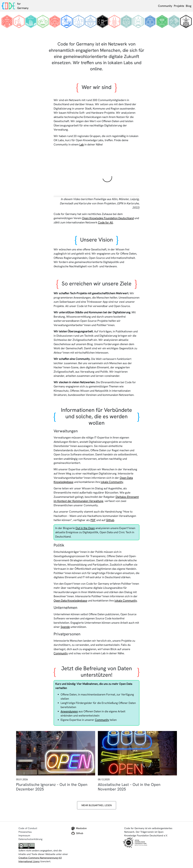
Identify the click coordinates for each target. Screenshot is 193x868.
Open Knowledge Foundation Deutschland (108, 218)
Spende (65, 627)
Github (110, 520)
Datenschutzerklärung (30, 839)
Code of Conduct (28, 828)
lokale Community (112, 482)
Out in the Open (85, 528)
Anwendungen (69, 711)
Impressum (24, 835)
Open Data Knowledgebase (70, 601)
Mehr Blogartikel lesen (97, 805)
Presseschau (25, 832)
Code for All (105, 222)
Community (165, 6)
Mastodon (79, 828)
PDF (93, 520)
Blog (189, 6)
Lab (82, 144)
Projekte (179, 6)
